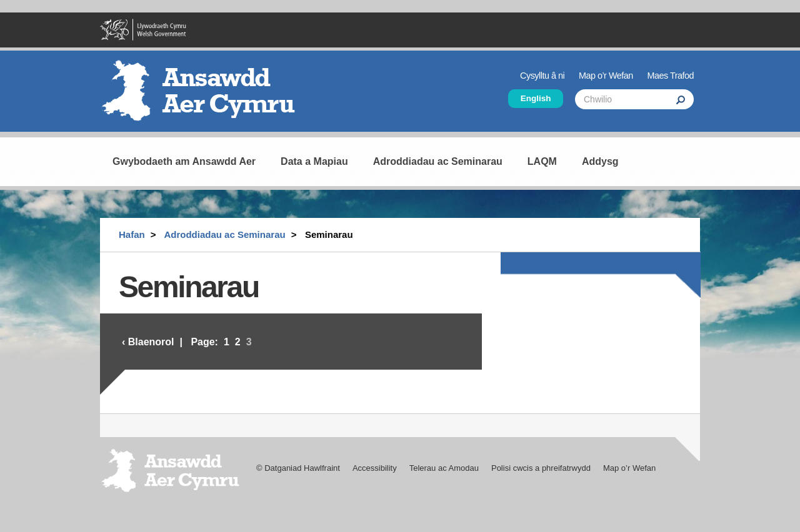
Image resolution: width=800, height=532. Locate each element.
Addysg (600, 161)
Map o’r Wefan (606, 76)
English (536, 98)
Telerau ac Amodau (444, 468)
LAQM (542, 161)
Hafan (132, 234)
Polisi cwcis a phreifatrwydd (541, 468)
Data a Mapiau (314, 161)
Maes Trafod (671, 76)
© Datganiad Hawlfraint (298, 468)
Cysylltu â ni (542, 76)
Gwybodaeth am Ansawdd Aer (184, 161)
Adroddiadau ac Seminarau (438, 161)
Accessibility (375, 468)
